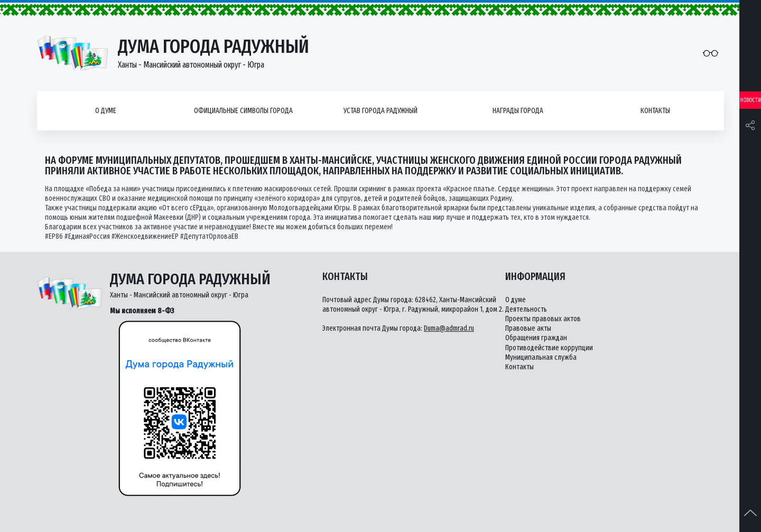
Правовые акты (528, 328)
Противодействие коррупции (549, 348)
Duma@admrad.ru (449, 328)
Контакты (655, 111)
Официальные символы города (243, 111)
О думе (106, 111)
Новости (750, 100)
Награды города (518, 111)
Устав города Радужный (380, 111)
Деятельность (526, 309)
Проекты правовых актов (543, 319)
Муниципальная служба (541, 357)
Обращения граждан (536, 338)
